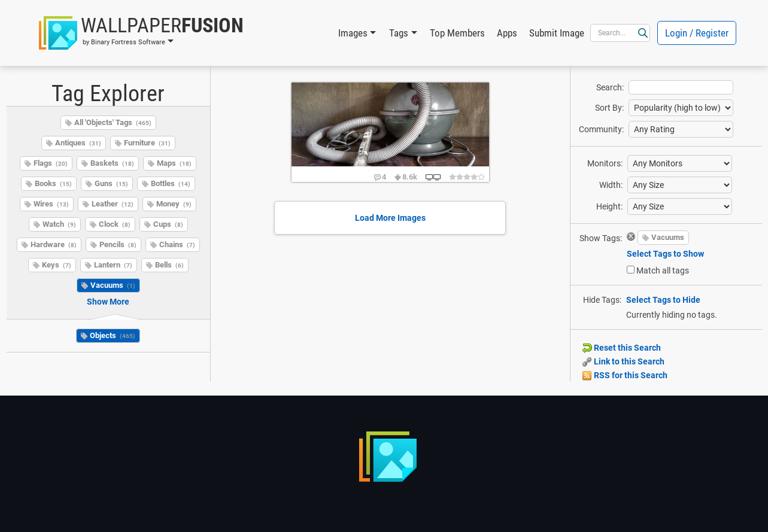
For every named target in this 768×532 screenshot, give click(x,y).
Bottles (171, 183)
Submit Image (557, 33)
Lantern (113, 265)
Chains (177, 244)
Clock (115, 224)
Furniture (147, 143)
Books (53, 183)
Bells (169, 265)
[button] (141, 33)
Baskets (112, 163)
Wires (51, 204)
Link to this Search (623, 361)
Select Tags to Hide (663, 300)
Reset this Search (622, 348)
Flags (51, 163)
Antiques (78, 143)
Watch (59, 224)
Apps (507, 33)
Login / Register (697, 33)
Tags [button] (399, 33)
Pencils (118, 244)
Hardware (54, 244)
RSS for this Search (625, 375)
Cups (168, 224)
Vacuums (113, 285)
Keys (57, 265)
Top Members (457, 33)
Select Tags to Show (665, 254)
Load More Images (390, 218)
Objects (113, 335)
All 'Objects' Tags (113, 122)
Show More (108, 302)
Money (174, 204)
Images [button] (353, 33)
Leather (113, 204)
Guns (111, 183)
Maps (174, 163)
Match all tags (663, 270)
